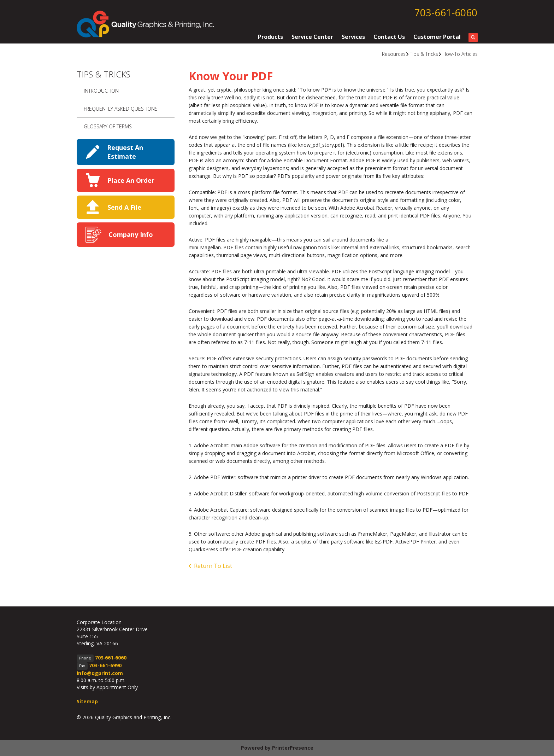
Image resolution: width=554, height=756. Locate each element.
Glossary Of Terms (108, 126)
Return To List (213, 566)
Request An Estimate (125, 152)
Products (270, 37)
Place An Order (131, 180)
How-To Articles (460, 54)
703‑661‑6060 (446, 12)
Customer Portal (437, 37)
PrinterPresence (293, 748)
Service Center (312, 37)
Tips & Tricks (424, 54)
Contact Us (389, 37)
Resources (394, 54)
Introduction (101, 91)
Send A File (124, 207)
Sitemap (87, 701)
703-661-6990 (105, 665)
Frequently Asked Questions (121, 109)
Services (353, 37)
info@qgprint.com (100, 673)
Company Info (131, 234)
